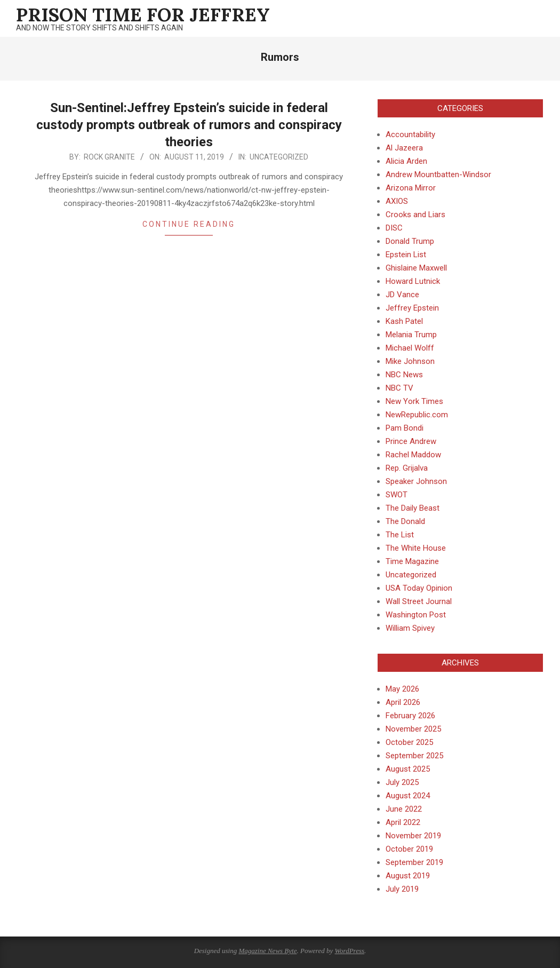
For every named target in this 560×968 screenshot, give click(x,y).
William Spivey (410, 628)
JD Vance (402, 295)
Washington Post (416, 615)
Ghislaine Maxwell (416, 268)
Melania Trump (411, 335)
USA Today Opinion (419, 588)
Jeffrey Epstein (412, 308)
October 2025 (409, 742)
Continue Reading (189, 224)
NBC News (404, 375)
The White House (416, 548)
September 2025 (414, 756)
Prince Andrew (411, 441)
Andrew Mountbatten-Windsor (438, 174)
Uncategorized (279, 157)
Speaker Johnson (416, 481)
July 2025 (402, 782)
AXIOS (397, 201)
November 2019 (413, 836)
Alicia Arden (406, 161)
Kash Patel (404, 321)
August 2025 (408, 769)
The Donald (405, 521)
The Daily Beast (413, 508)
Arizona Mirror (411, 188)
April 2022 (403, 822)
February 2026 (410, 716)
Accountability (410, 134)
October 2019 (409, 849)
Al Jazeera (404, 148)
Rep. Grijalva (407, 468)
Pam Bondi (405, 428)
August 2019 (408, 876)
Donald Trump (410, 241)
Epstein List (406, 255)
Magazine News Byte (267, 951)
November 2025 (413, 729)
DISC (394, 228)
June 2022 (404, 809)
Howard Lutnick (413, 281)
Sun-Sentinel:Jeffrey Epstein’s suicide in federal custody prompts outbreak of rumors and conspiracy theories (189, 125)
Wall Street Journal (419, 601)
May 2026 (402, 689)
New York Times (414, 401)
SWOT (397, 495)
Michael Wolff (410, 348)
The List (400, 535)
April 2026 (403, 702)
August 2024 (408, 796)
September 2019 (414, 862)
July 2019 (402, 889)
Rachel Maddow (413, 455)
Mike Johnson (410, 361)
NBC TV (399, 388)
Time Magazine (412, 561)
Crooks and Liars (415, 215)
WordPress (349, 951)
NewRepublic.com (417, 415)
